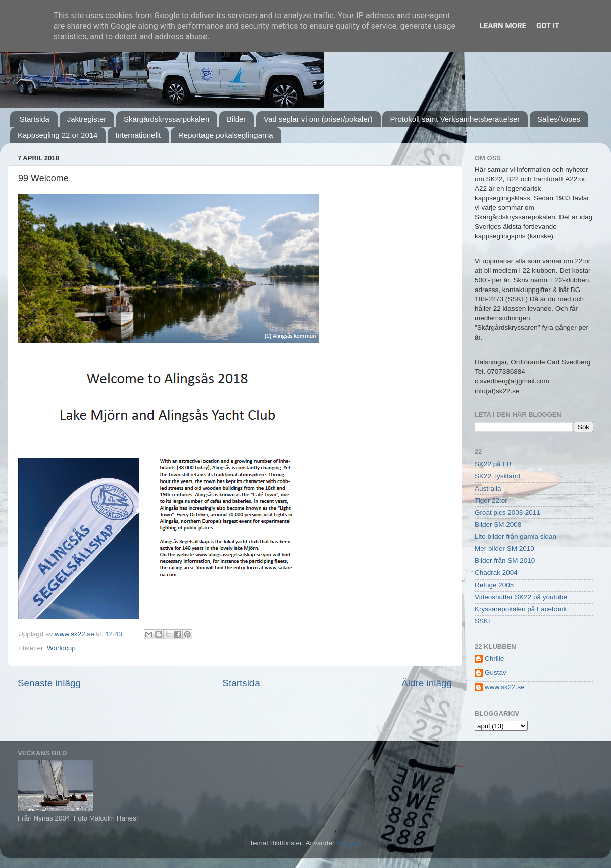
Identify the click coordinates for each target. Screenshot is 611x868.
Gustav (496, 673)
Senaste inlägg (49, 683)
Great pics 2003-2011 (507, 513)
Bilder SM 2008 (498, 525)
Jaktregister (87, 119)
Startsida (35, 119)
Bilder (236, 119)
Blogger (348, 843)
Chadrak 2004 (496, 573)
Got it (548, 26)
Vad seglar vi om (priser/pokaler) (318, 119)
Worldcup (61, 648)
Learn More (503, 26)
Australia (488, 488)
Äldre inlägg (427, 683)
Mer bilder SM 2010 (504, 548)
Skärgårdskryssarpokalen (166, 119)
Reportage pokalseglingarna (226, 135)
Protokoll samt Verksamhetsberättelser (455, 119)
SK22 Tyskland (497, 476)
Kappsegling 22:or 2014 (58, 135)
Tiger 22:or (491, 500)
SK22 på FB (493, 464)
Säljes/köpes (559, 119)
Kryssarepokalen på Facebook (521, 609)
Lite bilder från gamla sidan (516, 536)
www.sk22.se (505, 687)
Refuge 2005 (494, 585)
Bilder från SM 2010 (505, 561)
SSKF (483, 621)
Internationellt (138, 135)
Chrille (494, 659)
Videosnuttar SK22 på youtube (521, 597)
